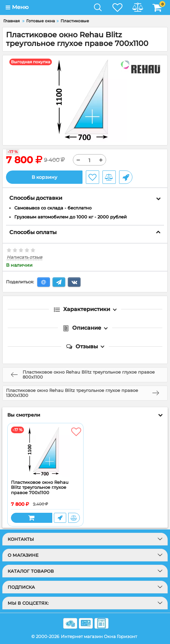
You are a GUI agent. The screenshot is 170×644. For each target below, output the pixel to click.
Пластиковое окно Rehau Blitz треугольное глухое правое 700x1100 (40, 487)
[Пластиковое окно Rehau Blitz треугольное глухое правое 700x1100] (45, 452)
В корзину (44, 177)
